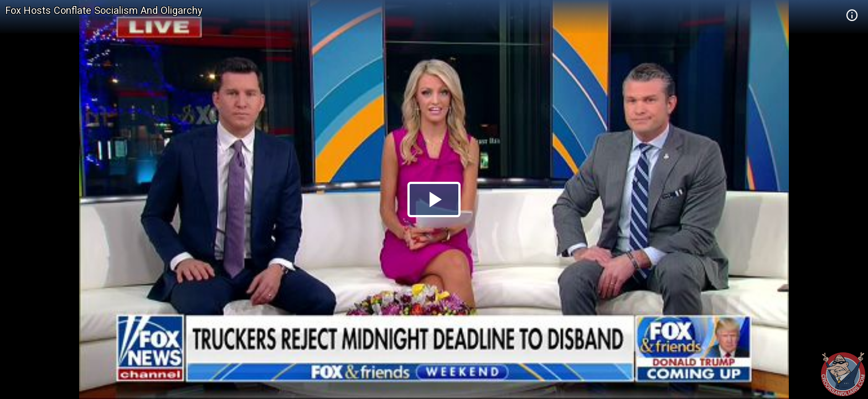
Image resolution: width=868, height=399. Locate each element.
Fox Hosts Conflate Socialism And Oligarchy (104, 10)
